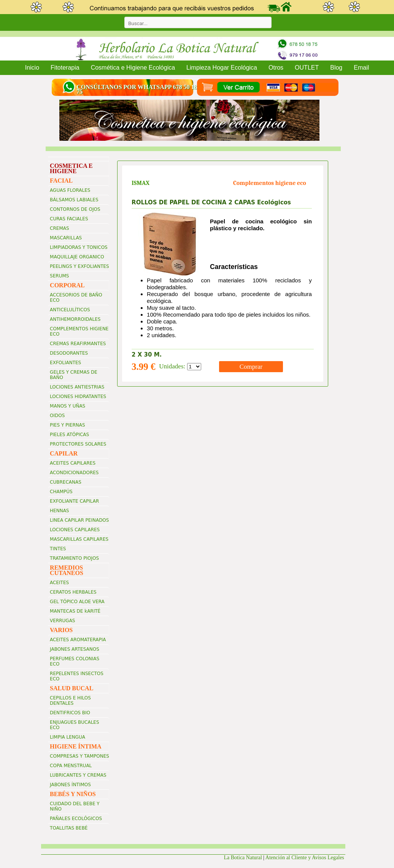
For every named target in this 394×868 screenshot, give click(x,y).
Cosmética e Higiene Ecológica (133, 68)
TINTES (58, 549)
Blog (336, 68)
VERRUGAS (62, 621)
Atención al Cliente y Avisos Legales (305, 858)
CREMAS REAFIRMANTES (78, 344)
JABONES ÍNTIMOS (70, 785)
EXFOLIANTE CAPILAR (74, 501)
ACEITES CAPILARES (73, 463)
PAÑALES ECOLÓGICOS (76, 819)
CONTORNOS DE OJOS (75, 209)
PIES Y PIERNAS (67, 425)
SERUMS (59, 276)
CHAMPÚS (61, 492)
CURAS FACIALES (69, 219)
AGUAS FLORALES (70, 190)
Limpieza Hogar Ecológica (222, 68)
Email (361, 68)
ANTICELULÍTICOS (70, 310)
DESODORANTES (69, 353)
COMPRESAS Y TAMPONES (79, 756)
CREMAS (59, 228)
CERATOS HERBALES (73, 592)
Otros (276, 68)
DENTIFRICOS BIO (70, 713)
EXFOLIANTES (65, 363)
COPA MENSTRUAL (71, 766)
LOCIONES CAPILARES (75, 530)
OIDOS (57, 416)
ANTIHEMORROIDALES (75, 319)
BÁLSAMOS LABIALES (74, 200)
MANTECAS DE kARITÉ (75, 611)
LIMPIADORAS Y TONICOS (79, 247)
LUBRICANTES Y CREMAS (78, 775)
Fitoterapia (65, 68)
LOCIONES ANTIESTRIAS (77, 387)
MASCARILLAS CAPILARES (79, 539)
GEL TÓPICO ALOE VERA (77, 602)
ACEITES (59, 583)
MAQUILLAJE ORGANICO (77, 257)
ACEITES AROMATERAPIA (78, 640)
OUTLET (307, 68)
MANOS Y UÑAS (68, 406)
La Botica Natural (243, 858)
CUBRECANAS (66, 482)
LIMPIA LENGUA (68, 737)
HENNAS (59, 511)
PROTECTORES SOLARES (78, 444)
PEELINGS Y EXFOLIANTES (79, 266)
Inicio (32, 68)
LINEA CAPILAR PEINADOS (79, 520)
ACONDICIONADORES (74, 473)
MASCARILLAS (66, 238)
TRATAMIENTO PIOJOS (74, 558)
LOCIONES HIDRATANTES (78, 397)
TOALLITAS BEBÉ (69, 828)
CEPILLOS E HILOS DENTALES (70, 701)
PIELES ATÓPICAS (69, 435)
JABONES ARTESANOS (75, 649)
